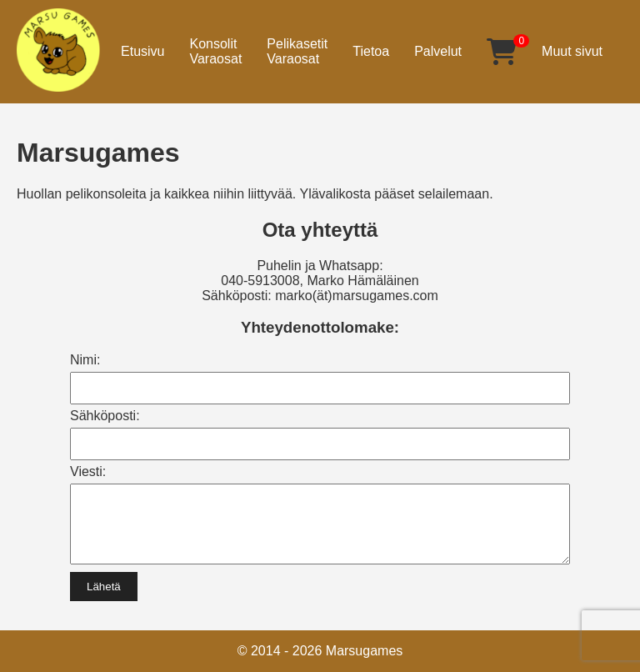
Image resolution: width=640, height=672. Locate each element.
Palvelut (438, 51)
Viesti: (88, 471)
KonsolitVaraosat (215, 51)
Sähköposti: (105, 416)
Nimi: (85, 360)
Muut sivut (572, 51)
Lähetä (104, 599)
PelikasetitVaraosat (297, 51)
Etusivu (142, 51)
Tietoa (371, 51)
